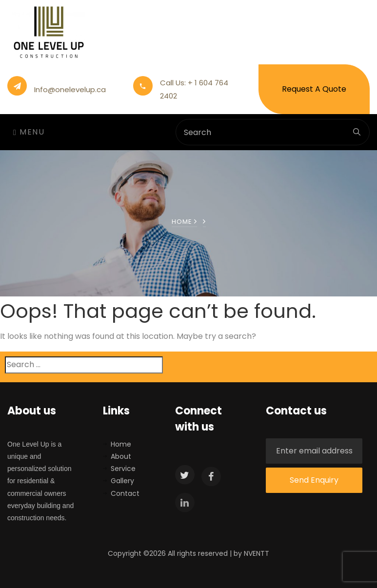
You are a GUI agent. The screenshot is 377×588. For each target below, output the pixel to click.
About (121, 456)
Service (123, 469)
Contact (125, 493)
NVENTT (257, 553)
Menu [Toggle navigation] (29, 132)
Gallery (122, 481)
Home (184, 222)
